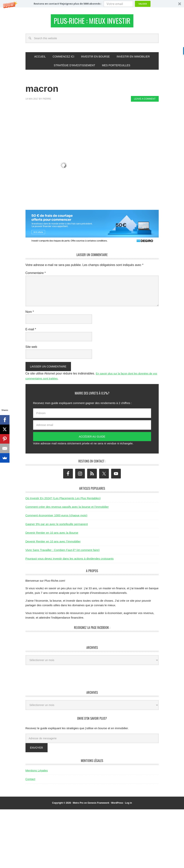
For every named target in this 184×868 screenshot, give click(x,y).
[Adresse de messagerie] (92, 740)
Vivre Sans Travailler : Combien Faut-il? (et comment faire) (63, 552)
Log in (128, 805)
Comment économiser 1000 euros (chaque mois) (56, 518)
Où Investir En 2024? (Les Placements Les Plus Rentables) (63, 500)
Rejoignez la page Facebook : (92, 630)
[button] (92, 4)
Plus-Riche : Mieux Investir (92, 22)
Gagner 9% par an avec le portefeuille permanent (57, 526)
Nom (30, 314)
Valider (143, 4)
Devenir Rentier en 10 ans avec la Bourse (52, 535)
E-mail (31, 331)
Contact (30, 781)
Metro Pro (78, 805)
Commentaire (36, 275)
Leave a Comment (145, 101)
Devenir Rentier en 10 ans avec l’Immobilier (53, 543)
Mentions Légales (37, 773)
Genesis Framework (98, 805)
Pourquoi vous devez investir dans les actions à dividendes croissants (70, 561)
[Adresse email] (92, 427)
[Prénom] (92, 415)
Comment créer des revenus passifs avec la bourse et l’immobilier (67, 509)
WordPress (117, 805)
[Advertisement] (95, 118)
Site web (31, 349)
